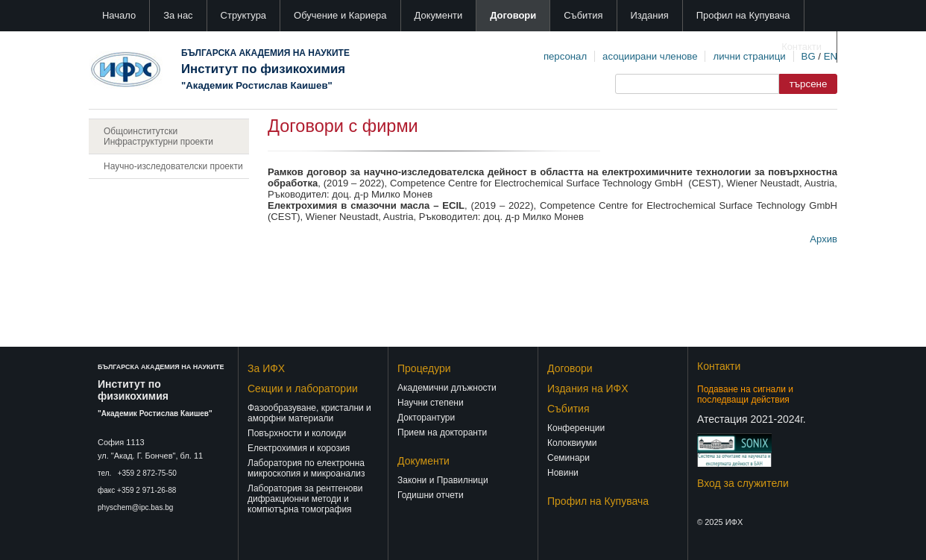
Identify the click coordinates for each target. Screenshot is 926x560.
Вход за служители (743, 483)
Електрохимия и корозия (299, 448)
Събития (583, 15)
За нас (178, 15)
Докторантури (426, 418)
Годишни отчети (431, 495)
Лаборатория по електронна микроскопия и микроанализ (306, 468)
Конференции (576, 428)
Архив (823, 239)
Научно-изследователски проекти (173, 166)
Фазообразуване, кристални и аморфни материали (309, 413)
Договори (513, 15)
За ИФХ (266, 368)
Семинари (568, 458)
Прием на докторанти (442, 432)
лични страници (749, 56)
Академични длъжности (447, 388)
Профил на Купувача (743, 15)
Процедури (424, 368)
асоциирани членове (650, 56)
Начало (119, 15)
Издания (650, 15)
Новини (563, 473)
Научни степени (431, 403)
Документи (439, 15)
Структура (243, 15)
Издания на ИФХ (588, 388)
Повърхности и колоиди (297, 433)
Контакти (801, 47)
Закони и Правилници (443, 480)
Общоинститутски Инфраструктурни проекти (158, 136)
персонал (565, 56)
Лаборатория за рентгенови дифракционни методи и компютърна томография (305, 499)
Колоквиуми (572, 443)
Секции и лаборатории (303, 388)
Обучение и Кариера (340, 15)
